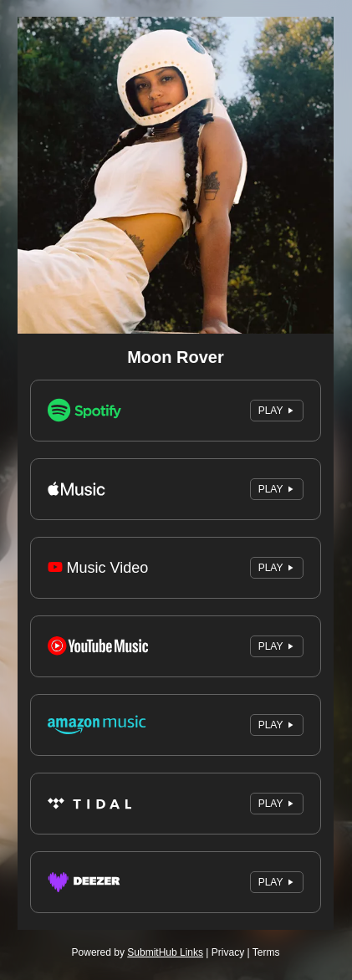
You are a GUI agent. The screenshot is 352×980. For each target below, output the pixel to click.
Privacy (228, 952)
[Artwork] (176, 175)
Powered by (138, 952)
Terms (266, 952)
